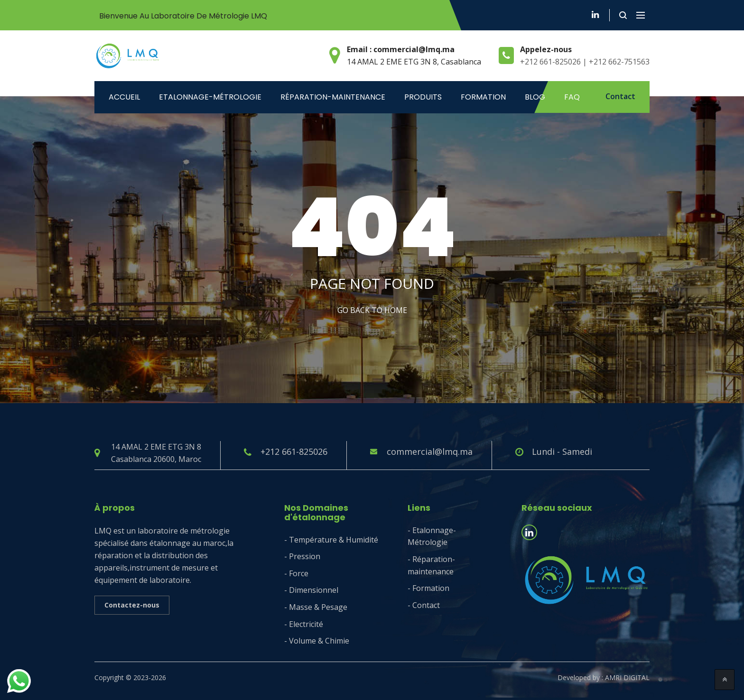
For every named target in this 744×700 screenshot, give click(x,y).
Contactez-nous (132, 605)
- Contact (424, 605)
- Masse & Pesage (316, 607)
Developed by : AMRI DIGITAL (604, 677)
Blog (535, 97)
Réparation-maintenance (333, 97)
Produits (423, 97)
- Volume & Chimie (317, 641)
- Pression (302, 556)
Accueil (124, 97)
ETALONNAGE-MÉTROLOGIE (210, 97)
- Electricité (304, 624)
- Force (296, 573)
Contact (620, 96)
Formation (483, 97)
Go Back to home (372, 310)
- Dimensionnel (311, 590)
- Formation (428, 588)
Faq (572, 97)
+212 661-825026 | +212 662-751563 (585, 62)
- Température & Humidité (331, 540)
